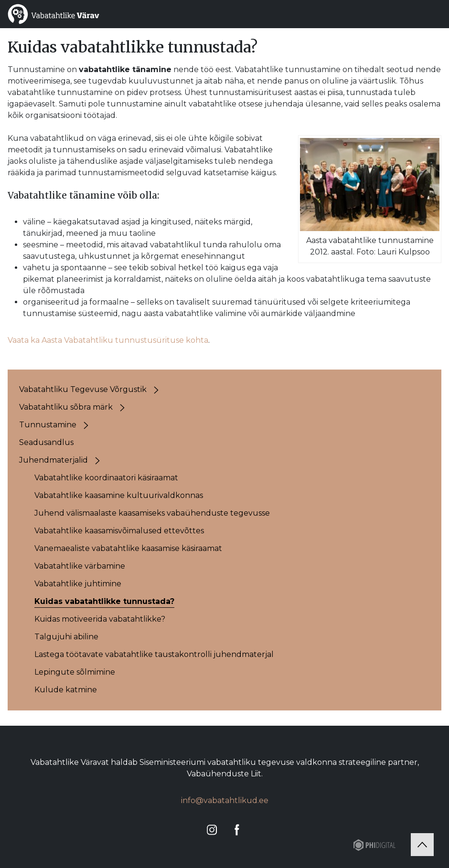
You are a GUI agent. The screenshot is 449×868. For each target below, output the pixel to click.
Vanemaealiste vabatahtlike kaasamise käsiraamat (128, 548)
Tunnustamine (48, 425)
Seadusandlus (46, 442)
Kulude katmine (66, 690)
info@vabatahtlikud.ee (225, 800)
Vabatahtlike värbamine (80, 566)
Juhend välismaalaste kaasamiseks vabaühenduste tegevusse (152, 513)
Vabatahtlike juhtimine (78, 584)
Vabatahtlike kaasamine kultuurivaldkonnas (119, 495)
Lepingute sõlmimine (75, 672)
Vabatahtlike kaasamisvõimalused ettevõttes (119, 531)
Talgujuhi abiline (66, 637)
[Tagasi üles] (422, 845)
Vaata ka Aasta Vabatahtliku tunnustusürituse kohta (108, 340)
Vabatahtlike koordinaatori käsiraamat (106, 478)
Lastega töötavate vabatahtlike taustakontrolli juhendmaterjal (154, 654)
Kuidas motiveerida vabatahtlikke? (100, 619)
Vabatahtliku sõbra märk (66, 407)
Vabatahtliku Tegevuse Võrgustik (83, 389)
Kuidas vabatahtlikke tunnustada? (104, 601)
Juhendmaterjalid (53, 460)
